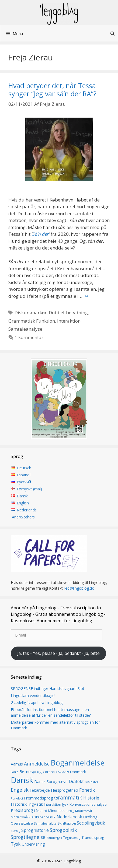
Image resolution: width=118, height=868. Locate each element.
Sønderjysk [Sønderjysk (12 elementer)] (54, 838)
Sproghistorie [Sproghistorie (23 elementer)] (35, 830)
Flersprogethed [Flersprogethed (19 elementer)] (65, 790)
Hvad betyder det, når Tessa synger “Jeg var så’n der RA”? (52, 90)
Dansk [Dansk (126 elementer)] (22, 780)
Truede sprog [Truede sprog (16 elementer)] (93, 838)
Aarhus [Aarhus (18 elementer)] (17, 764)
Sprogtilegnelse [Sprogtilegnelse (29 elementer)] (28, 837)
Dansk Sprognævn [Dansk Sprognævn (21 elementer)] (51, 782)
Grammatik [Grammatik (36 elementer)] (68, 797)
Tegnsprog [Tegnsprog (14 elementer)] (72, 838)
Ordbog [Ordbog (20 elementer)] (90, 817)
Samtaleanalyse (25, 329)
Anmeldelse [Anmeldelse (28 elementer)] (37, 764)
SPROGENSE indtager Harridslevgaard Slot (48, 688)
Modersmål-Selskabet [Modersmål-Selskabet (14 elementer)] (28, 817)
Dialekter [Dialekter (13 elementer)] (92, 782)
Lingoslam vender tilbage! (33, 696)
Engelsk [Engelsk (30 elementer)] (20, 790)
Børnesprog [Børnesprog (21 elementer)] (31, 771)
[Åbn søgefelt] (112, 33)
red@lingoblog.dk (79, 588)
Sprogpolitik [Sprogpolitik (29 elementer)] (63, 830)
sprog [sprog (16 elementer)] (15, 831)
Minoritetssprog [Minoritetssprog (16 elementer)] (61, 811)
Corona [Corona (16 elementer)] (49, 772)
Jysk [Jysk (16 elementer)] (65, 804)
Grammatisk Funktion (32, 321)
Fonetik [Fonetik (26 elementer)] (87, 790)
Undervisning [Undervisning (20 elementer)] (33, 844)
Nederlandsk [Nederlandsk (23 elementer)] (69, 817)
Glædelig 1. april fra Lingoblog (37, 703)
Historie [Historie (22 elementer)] (91, 798)
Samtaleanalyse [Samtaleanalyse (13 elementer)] (45, 824)
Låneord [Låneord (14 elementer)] (41, 811)
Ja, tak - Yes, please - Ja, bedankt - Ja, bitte (58, 653)
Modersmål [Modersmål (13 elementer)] (84, 811)
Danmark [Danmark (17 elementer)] (78, 772)
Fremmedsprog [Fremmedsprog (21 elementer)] (39, 798)
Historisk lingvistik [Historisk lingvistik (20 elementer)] (27, 804)
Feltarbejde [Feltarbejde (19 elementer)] (40, 790)
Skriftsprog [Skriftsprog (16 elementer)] (67, 823)
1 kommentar (29, 337)
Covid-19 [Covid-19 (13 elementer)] (62, 772)
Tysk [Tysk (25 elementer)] (16, 844)
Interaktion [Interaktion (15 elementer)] (53, 804)
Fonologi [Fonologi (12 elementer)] (17, 798)
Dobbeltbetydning (68, 312)
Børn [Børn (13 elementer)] (15, 772)
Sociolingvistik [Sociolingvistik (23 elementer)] (91, 823)
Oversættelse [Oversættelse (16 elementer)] (22, 823)
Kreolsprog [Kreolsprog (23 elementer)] (22, 810)
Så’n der (41, 234)
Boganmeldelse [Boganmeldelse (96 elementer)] (78, 763)
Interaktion (69, 321)
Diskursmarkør (31, 312)
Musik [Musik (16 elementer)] (51, 817)
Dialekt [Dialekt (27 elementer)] (76, 782)
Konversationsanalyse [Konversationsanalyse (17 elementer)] (88, 804)
